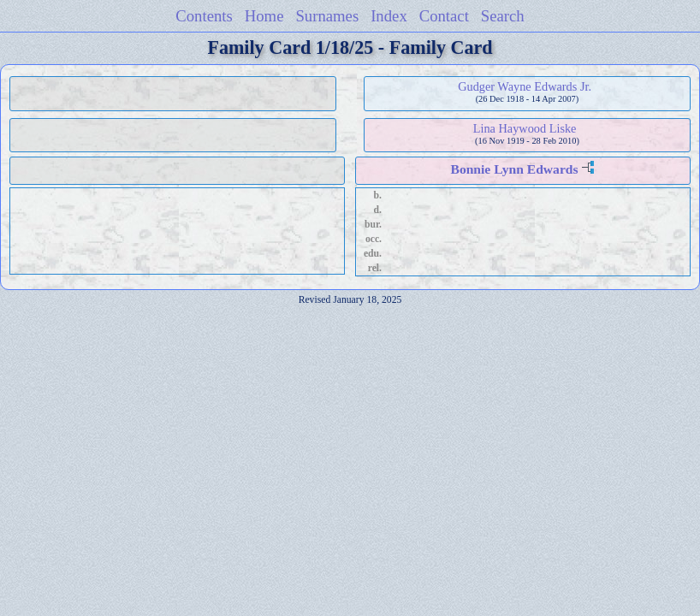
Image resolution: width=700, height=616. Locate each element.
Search (503, 16)
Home (264, 16)
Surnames (327, 16)
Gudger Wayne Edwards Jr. (525, 86)
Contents (204, 16)
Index (389, 16)
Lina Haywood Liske (525, 128)
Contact (444, 16)
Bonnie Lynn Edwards (514, 169)
